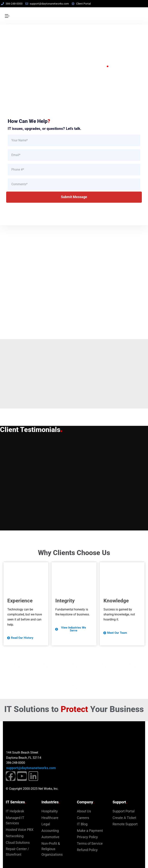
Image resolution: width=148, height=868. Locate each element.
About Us (84, 811)
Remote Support (125, 824)
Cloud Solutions (18, 843)
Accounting (50, 831)
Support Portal (124, 811)
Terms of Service (90, 844)
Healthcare (50, 818)
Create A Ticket (124, 818)
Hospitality (50, 811)
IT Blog (82, 824)
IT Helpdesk (15, 811)
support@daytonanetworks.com (31, 768)
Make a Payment (90, 831)
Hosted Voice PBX (20, 830)
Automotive (50, 837)
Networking (15, 836)
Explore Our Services (49, 92)
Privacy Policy (87, 837)
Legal (46, 824)
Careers (83, 818)
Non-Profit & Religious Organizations (52, 849)
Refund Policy (87, 850)
